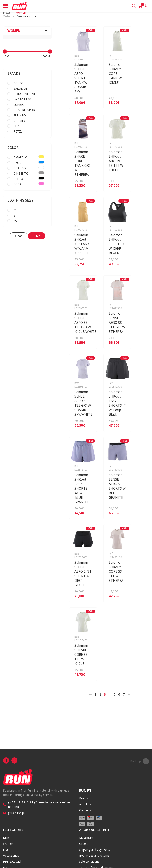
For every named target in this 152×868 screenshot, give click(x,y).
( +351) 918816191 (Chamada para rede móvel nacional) (39, 805)
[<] (91, 694)
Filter (37, 236)
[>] (129, 694)
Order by (8, 16)
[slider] (5, 52)
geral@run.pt (16, 813)
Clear (18, 236)
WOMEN (27, 31)
